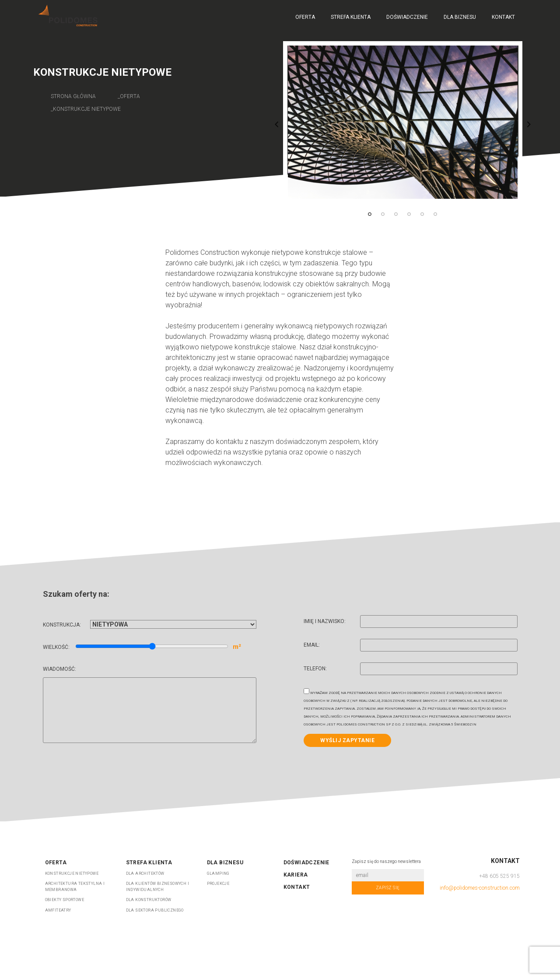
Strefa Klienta (351, 17)
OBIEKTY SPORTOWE (65, 900)
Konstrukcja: (150, 625)
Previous (276, 124)
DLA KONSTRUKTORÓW (149, 900)
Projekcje (218, 884)
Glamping (218, 873)
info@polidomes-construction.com (480, 888)
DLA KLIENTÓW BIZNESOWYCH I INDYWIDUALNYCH (157, 887)
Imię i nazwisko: (410, 623)
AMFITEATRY (58, 910)
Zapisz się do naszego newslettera (386, 861)
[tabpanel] (403, 122)
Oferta (305, 17)
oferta (130, 96)
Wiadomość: (150, 705)
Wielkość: (142, 647)
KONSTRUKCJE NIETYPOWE (72, 873)
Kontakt (503, 17)
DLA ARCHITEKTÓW (145, 873)
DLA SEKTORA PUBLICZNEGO (155, 910)
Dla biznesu (460, 17)
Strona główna (73, 96)
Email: (410, 646)
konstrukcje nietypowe (87, 109)
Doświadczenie (407, 17)
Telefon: (410, 670)
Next (529, 124)
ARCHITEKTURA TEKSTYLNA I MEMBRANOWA (75, 887)
